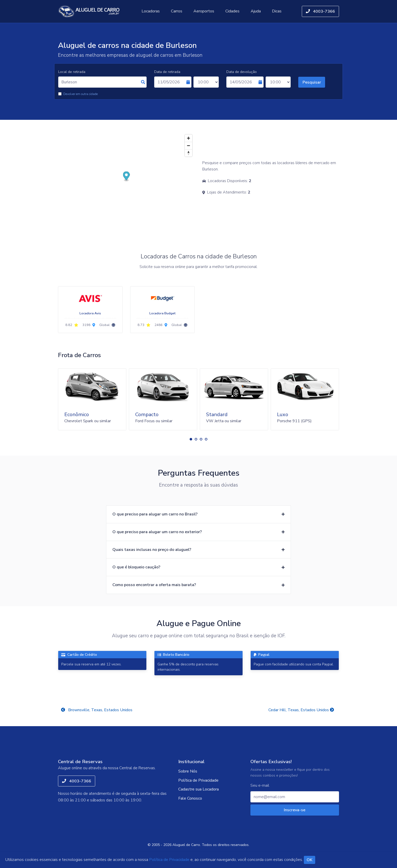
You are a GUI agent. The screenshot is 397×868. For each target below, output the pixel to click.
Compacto (147, 414)
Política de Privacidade (198, 780)
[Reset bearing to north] (188, 153)
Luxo (283, 414)
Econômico (77, 414)
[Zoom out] (188, 146)
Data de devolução (242, 72)
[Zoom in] (188, 138)
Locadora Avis (90, 313)
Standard (217, 414)
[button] (191, 439)
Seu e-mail (260, 786)
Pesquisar (312, 82)
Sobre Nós (188, 771)
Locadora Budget (162, 313)
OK (310, 860)
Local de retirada (72, 72)
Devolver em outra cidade (81, 94)
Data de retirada (167, 72)
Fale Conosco (190, 798)
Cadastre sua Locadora (198, 789)
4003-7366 (320, 11)
